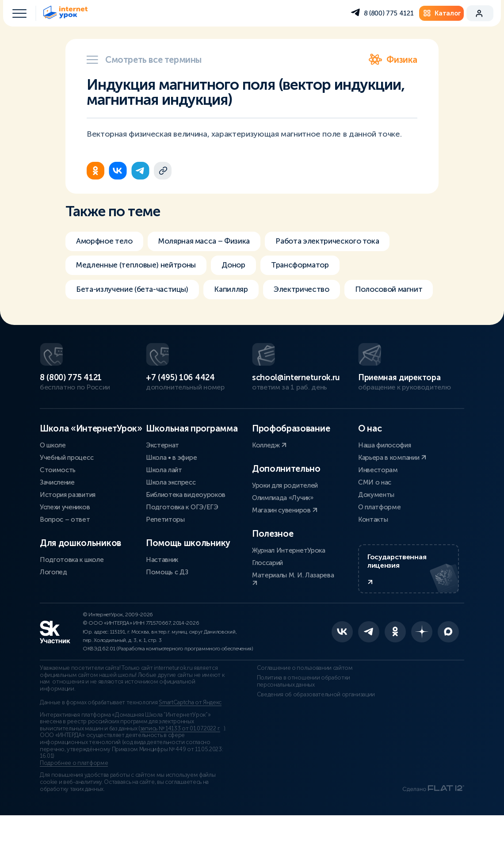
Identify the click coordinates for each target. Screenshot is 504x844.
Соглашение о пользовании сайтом (300, 697)
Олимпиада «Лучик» (283, 522)
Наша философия (385, 470)
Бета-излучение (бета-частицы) (135, 291)
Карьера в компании (392, 482)
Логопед (53, 596)
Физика (393, 60)
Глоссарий (267, 587)
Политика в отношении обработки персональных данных (299, 710)
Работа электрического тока (342, 241)
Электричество (310, 291)
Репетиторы (165, 544)
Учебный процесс (67, 482)
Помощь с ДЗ (167, 596)
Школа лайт (164, 494)
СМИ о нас (375, 507)
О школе (53, 470)
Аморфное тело (107, 241)
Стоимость (58, 494)
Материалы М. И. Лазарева (293, 603)
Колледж (269, 470)
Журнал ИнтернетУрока (289, 575)
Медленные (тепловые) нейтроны (139, 266)
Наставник (162, 584)
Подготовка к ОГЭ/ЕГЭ (182, 531)
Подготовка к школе (72, 584)
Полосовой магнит (111, 316)
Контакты (373, 544)
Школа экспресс (171, 507)
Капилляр (238, 291)
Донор (242, 266)
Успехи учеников (65, 531)
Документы (376, 519)
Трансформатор (312, 266)
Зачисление (57, 507)
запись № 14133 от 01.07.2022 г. (180, 757)
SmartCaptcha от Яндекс (190, 731)
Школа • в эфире (171, 482)
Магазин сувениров (285, 535)
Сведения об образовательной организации (311, 723)
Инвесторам (378, 494)
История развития (68, 519)
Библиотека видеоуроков (186, 519)
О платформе (379, 531)
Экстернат (162, 470)
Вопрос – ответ (65, 544)
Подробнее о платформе (74, 791)
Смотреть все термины (144, 60)
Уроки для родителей (285, 510)
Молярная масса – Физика (212, 241)
